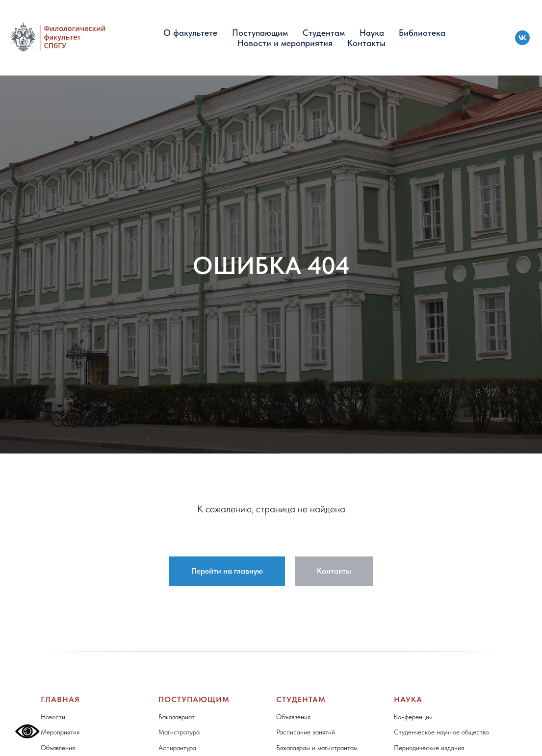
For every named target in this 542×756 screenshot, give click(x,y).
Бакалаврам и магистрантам (317, 748)
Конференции (413, 717)
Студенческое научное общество (441, 732)
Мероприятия (60, 732)
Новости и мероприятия (285, 43)
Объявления (58, 748)
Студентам (324, 33)
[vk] (522, 38)
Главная (60, 699)
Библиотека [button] (422, 33)
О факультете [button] (190, 33)
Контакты (366, 43)
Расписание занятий (306, 732)
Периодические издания (429, 748)
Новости (53, 717)
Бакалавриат (177, 717)
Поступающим (260, 33)
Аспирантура (177, 748)
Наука (372, 33)
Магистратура (179, 732)
